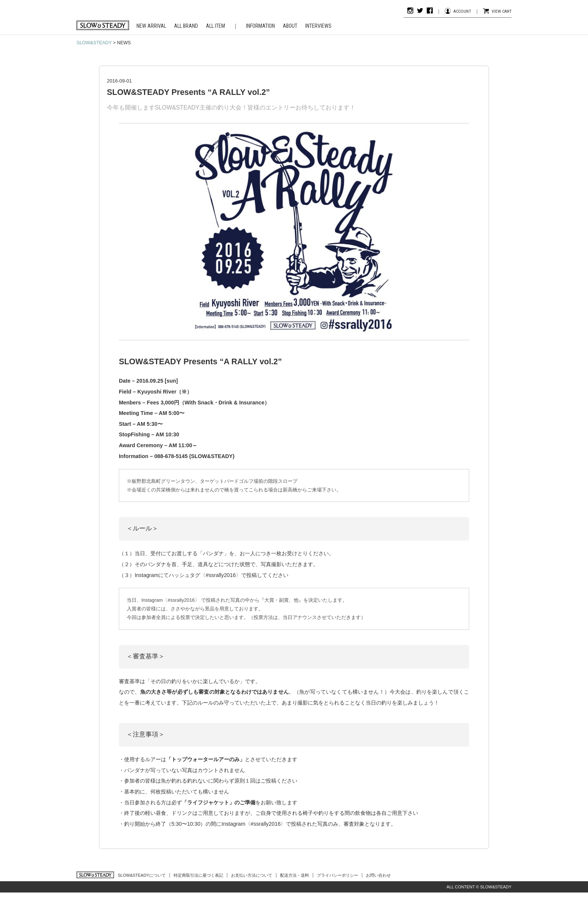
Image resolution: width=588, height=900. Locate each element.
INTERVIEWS (318, 26)
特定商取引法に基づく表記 (198, 875)
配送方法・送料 (295, 875)
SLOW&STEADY (94, 43)
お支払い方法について (252, 875)
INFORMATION (260, 26)
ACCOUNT (462, 11)
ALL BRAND (186, 26)
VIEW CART (502, 11)
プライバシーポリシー (337, 875)
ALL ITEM (215, 26)
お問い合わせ (378, 875)
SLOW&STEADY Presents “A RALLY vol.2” (188, 92)
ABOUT (290, 26)
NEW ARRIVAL (151, 26)
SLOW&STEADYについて (142, 875)
